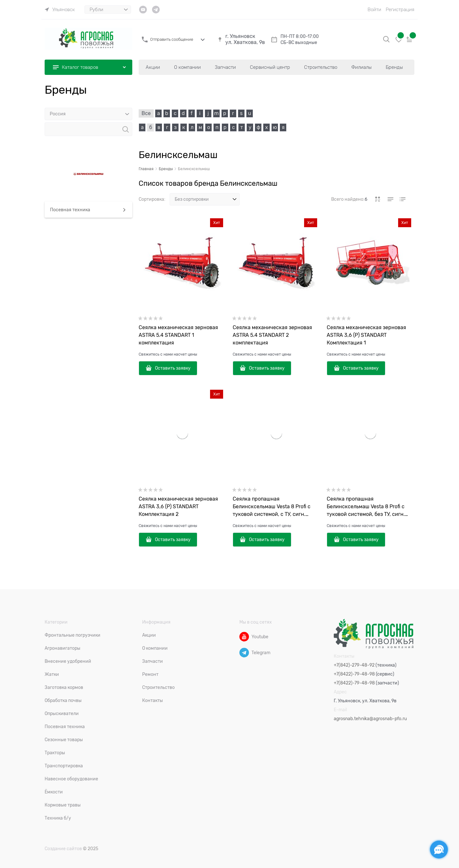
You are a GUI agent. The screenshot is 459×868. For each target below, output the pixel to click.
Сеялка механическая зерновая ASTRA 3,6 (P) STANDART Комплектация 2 (178, 507)
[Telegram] (244, 653)
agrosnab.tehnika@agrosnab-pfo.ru (370, 719)
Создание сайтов (63, 849)
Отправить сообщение (172, 39)
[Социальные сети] (439, 850)
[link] (60, 10)
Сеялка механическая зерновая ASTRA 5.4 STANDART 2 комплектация (272, 335)
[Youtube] (244, 637)
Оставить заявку (173, 368)
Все (146, 113)
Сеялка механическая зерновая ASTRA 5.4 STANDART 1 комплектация (178, 335)
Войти (374, 10)
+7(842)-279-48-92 (354, 665)
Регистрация (400, 10)
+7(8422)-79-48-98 (354, 674)
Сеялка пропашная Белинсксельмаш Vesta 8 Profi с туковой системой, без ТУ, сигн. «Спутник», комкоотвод (366, 507)
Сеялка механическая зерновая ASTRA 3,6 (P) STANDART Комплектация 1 (366, 335)
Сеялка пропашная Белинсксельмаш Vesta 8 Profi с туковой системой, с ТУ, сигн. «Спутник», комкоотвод (272, 507)
